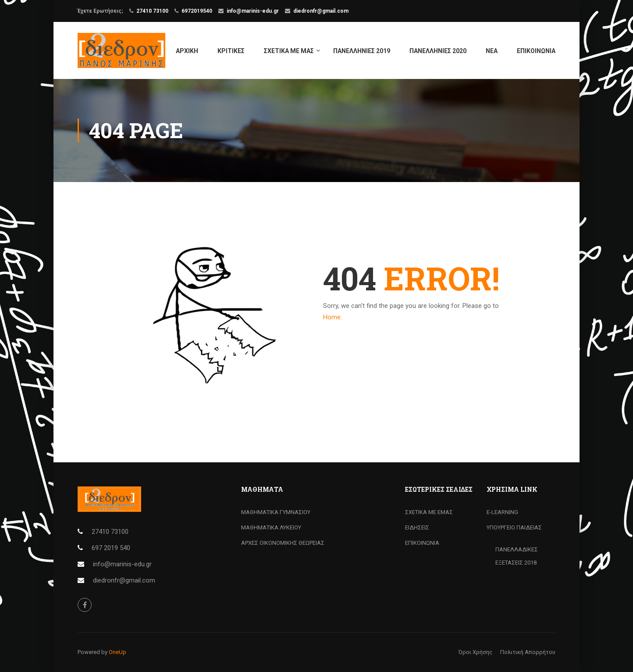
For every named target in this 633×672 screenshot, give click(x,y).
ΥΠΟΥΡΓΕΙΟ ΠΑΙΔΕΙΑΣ (514, 527)
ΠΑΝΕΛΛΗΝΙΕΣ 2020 (438, 51)
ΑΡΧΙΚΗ (187, 51)
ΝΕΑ (492, 51)
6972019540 (197, 11)
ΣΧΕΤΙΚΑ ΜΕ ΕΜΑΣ (429, 512)
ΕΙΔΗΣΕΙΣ (417, 527)
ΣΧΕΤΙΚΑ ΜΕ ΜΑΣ (289, 51)
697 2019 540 (111, 548)
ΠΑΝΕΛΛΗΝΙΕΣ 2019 (362, 51)
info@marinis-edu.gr (253, 11)
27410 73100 (152, 11)
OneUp (117, 652)
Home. (333, 317)
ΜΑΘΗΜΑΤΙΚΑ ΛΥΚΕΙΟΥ (271, 527)
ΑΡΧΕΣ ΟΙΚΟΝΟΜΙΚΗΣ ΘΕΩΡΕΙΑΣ (283, 543)
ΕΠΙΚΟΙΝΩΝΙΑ (536, 51)
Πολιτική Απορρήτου (528, 652)
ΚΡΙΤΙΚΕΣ (231, 51)
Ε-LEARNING (502, 512)
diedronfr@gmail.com (321, 11)
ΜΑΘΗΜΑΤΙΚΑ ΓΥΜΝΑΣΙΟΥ (276, 512)
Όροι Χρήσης (475, 652)
